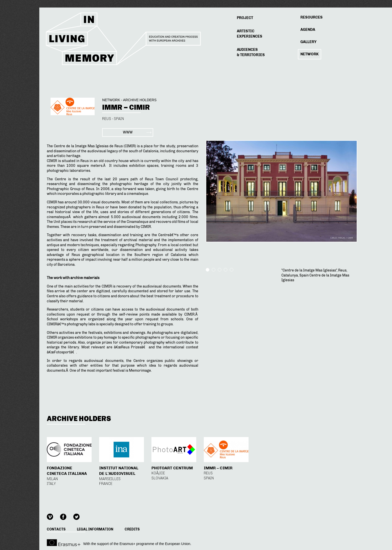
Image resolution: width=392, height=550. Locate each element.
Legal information (95, 529)
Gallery (309, 42)
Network (310, 54)
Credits (132, 529)
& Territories (251, 52)
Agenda (308, 30)
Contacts (56, 529)
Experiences (250, 34)
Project (245, 18)
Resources (312, 17)
